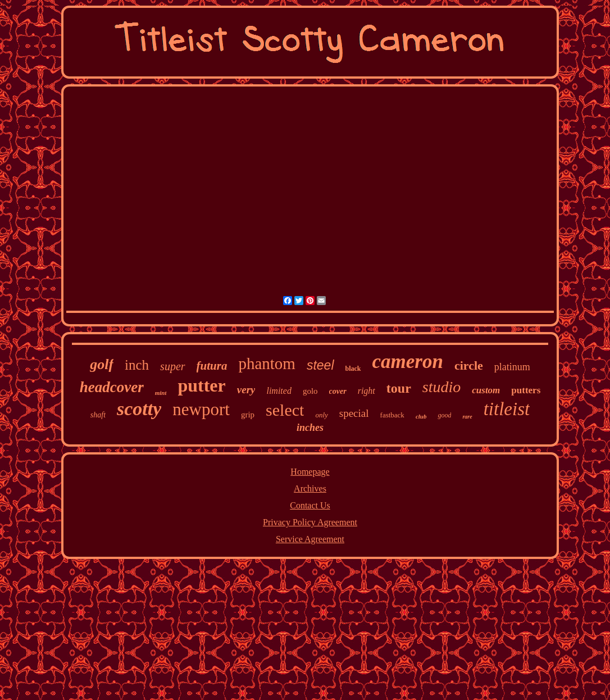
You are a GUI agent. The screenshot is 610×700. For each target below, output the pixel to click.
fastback (392, 415)
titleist (507, 409)
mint (161, 393)
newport (201, 409)
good (444, 415)
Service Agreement (310, 539)
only (321, 415)
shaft (98, 415)
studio (441, 387)
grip (248, 415)
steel (320, 365)
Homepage (310, 472)
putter (201, 385)
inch (137, 365)
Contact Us (310, 505)
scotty (139, 409)
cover (338, 391)
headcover (112, 387)
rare (467, 417)
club (421, 416)
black (353, 369)
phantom (267, 363)
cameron (408, 362)
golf (102, 364)
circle (469, 365)
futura (212, 366)
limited (279, 391)
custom (486, 390)
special (354, 413)
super (172, 366)
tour (399, 388)
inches (310, 428)
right (367, 391)
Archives (310, 488)
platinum (512, 367)
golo (310, 391)
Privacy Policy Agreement (310, 522)
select (285, 410)
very (246, 390)
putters (526, 390)
